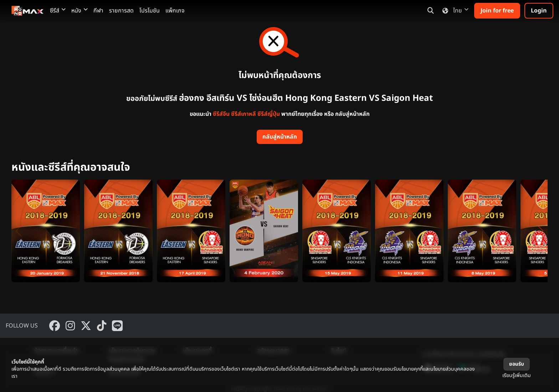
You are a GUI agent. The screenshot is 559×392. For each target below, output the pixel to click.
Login (539, 11)
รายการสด (121, 11)
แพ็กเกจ (175, 11)
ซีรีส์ (58, 11)
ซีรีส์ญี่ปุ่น (269, 114)
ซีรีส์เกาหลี (243, 114)
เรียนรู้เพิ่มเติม (517, 375)
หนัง (80, 11)
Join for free (497, 11)
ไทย (454, 11)
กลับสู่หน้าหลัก (280, 137)
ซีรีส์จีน (221, 114)
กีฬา (98, 11)
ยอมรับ (517, 364)
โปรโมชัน (150, 11)
